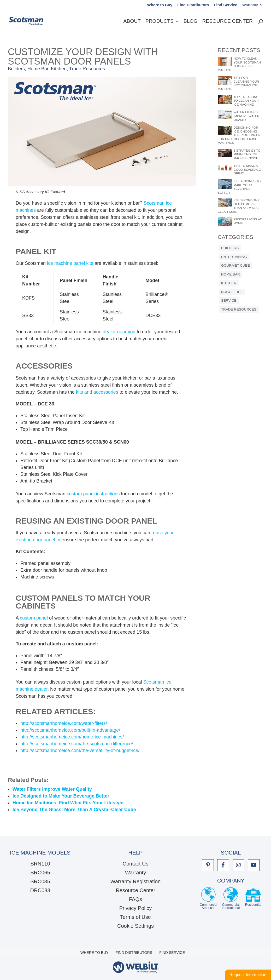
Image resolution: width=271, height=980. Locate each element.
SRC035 (40, 881)
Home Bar (38, 69)
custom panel (34, 618)
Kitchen (59, 69)
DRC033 (40, 890)
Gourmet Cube (235, 265)
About (132, 22)
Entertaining (234, 257)
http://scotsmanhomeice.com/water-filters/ (64, 723)
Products (160, 22)
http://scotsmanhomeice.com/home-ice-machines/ (72, 737)
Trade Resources (87, 69)
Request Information (248, 975)
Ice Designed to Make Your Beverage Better (61, 796)
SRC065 (40, 873)
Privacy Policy (135, 908)
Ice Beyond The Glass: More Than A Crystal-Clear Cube (74, 810)
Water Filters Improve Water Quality (52, 789)
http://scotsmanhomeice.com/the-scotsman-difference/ (77, 744)
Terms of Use (135, 917)
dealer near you (119, 332)
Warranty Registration (136, 881)
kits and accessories (97, 392)
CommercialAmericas (208, 898)
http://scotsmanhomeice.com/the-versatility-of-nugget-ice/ (80, 750)
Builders (16, 69)
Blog (191, 22)
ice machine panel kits (70, 263)
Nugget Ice (232, 292)
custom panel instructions (93, 494)
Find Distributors (193, 5)
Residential (253, 898)
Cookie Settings (135, 926)
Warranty (250, 5)
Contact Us (136, 864)
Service (229, 300)
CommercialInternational (231, 898)
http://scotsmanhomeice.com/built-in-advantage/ (70, 730)
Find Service (225, 5)
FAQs (135, 899)
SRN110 (40, 864)
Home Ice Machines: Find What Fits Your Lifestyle (68, 803)
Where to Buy (160, 5)
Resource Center (227, 22)
